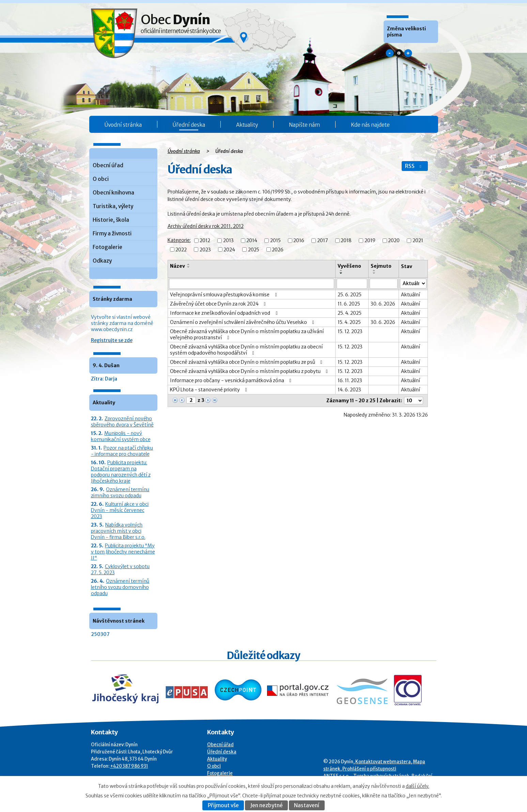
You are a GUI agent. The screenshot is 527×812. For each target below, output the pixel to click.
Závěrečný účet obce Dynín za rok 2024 (219, 304)
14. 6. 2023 (349, 390)
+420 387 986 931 (129, 766)
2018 (346, 241)
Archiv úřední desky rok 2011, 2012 (206, 226)
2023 (205, 250)
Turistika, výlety (113, 206)
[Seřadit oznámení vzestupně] (189, 264)
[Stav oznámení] (413, 284)
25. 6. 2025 (350, 295)
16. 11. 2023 (350, 380)
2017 (323, 241)
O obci (101, 179)
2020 (394, 241)
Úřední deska (189, 125)
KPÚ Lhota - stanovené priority (210, 390)
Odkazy (102, 261)
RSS (414, 166)
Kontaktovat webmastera (383, 762)
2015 (275, 241)
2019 (370, 241)
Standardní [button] (399, 53)
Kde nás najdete (370, 125)
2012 (205, 241)
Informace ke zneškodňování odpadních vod (225, 313)
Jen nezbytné (267, 805)
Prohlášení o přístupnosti (369, 769)
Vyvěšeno (349, 266)
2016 (299, 241)
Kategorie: (179, 240)
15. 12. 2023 (350, 331)
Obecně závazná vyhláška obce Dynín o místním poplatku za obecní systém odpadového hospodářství (246, 350)
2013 (228, 241)
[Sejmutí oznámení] (384, 284)
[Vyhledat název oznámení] (252, 284)
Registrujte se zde (112, 340)
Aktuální (410, 295)
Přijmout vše (223, 805)
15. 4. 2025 (349, 322)
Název (177, 266)
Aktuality (247, 125)
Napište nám (304, 125)
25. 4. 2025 (350, 313)
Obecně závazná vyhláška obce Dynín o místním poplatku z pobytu (250, 371)
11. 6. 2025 (349, 304)
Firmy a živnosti (112, 233)
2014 (252, 241)
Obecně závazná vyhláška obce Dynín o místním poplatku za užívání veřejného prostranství (247, 334)
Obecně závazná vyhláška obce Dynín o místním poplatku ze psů (247, 362)
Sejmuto (381, 266)
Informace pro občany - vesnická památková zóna (232, 380)
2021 (418, 241)
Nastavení (307, 805)
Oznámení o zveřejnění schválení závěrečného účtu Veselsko (243, 322)
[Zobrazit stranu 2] (191, 400)
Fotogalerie (107, 247)
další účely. (417, 786)
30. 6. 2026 (383, 304)
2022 (181, 250)
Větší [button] (408, 53)
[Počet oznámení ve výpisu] (414, 401)
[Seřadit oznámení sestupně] (189, 267)
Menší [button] (390, 53)
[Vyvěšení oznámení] (352, 284)
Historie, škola (111, 220)
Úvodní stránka (123, 125)
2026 (278, 250)
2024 (229, 250)
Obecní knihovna (113, 193)
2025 (254, 250)
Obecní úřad (108, 165)
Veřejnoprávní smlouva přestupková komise (224, 295)
